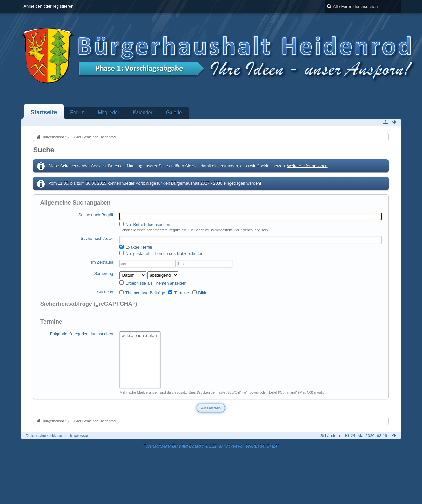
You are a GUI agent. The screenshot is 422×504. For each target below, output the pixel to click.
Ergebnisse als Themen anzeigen (153, 283)
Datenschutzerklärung (45, 436)
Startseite (44, 112)
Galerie (174, 112)
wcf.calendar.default (140, 336)
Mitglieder (109, 112)
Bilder (201, 293)
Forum (77, 112)
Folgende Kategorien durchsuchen (82, 334)
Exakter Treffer (136, 247)
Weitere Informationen (307, 166)
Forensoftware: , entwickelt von (211, 446)
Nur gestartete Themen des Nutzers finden (161, 253)
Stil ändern (330, 436)
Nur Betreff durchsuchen (145, 224)
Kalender (143, 112)
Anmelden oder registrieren (48, 6)
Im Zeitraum (102, 262)
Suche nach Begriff (96, 215)
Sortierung (104, 274)
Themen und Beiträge (142, 293)
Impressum (80, 436)
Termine (179, 293)
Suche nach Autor (97, 238)
